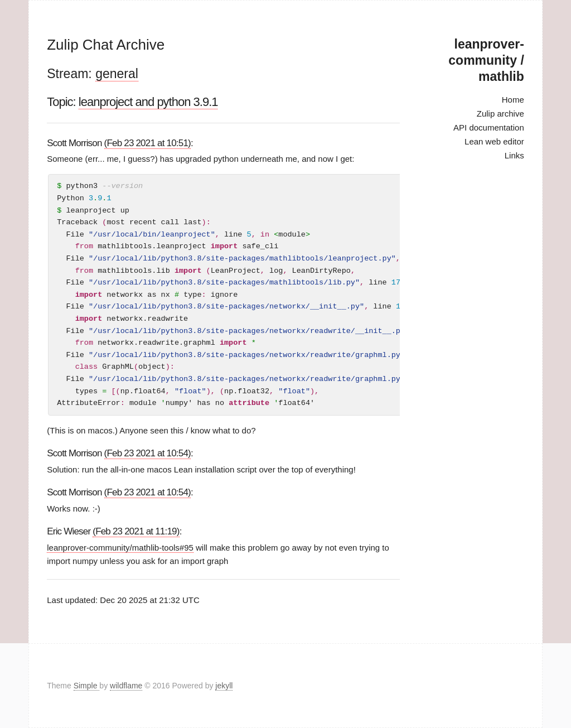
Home (513, 100)
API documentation (489, 127)
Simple (87, 686)
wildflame (126, 686)
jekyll (224, 686)
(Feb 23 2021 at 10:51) (147, 143)
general (117, 74)
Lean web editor (494, 141)
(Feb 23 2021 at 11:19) (136, 531)
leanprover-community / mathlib (486, 60)
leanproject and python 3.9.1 (148, 102)
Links (514, 155)
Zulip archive (500, 114)
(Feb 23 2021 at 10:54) (147, 453)
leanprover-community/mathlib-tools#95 (120, 548)
